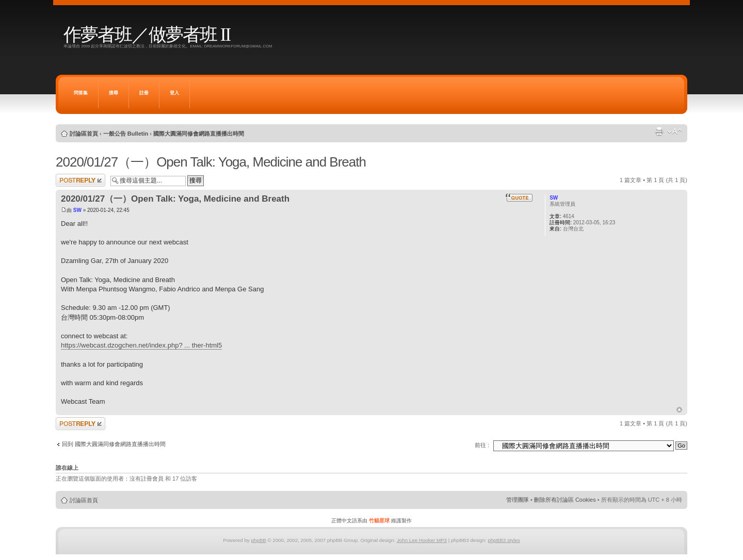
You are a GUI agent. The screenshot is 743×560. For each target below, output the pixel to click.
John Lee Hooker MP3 (422, 540)
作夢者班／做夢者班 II (147, 35)
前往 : (482, 445)
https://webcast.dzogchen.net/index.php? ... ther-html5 (141, 345)
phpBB (258, 540)
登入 (174, 93)
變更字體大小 (675, 131)
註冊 (144, 93)
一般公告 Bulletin (126, 134)
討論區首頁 (84, 134)
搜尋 (114, 93)
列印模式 (659, 131)
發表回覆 (80, 180)
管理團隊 (518, 500)
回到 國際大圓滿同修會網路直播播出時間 (114, 444)
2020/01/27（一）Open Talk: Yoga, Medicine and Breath (211, 162)
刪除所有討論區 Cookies (565, 500)
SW (77, 210)
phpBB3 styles (504, 540)
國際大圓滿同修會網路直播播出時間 (199, 134)
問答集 (81, 93)
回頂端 (679, 410)
